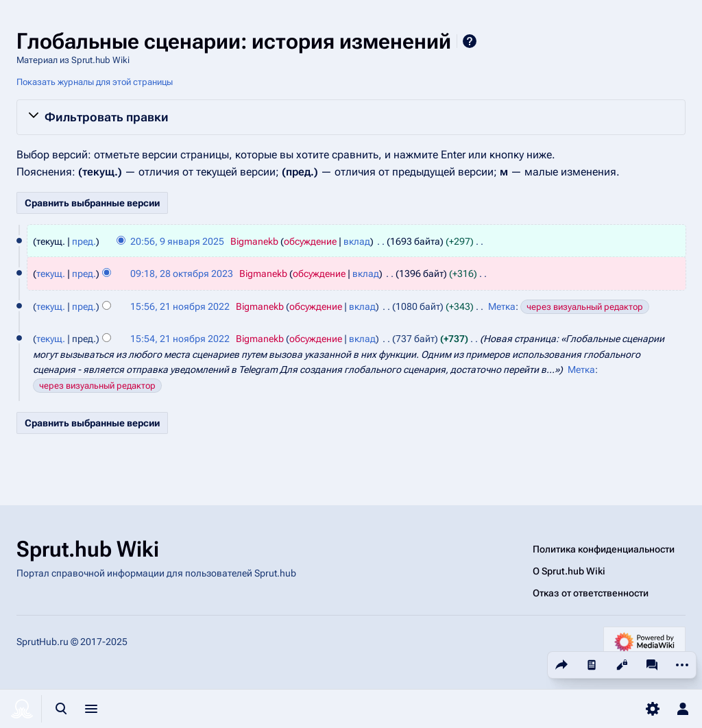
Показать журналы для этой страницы (95, 82)
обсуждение (310, 241)
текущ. (51, 274)
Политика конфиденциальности (604, 549)
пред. (84, 241)
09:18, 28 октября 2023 (182, 274)
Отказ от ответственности (591, 593)
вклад (357, 241)
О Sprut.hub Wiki (569, 571)
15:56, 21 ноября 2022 (180, 306)
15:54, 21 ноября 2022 (180, 339)
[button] (351, 117)
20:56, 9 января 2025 (177, 241)
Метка (502, 306)
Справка (470, 41)
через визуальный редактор (585, 307)
